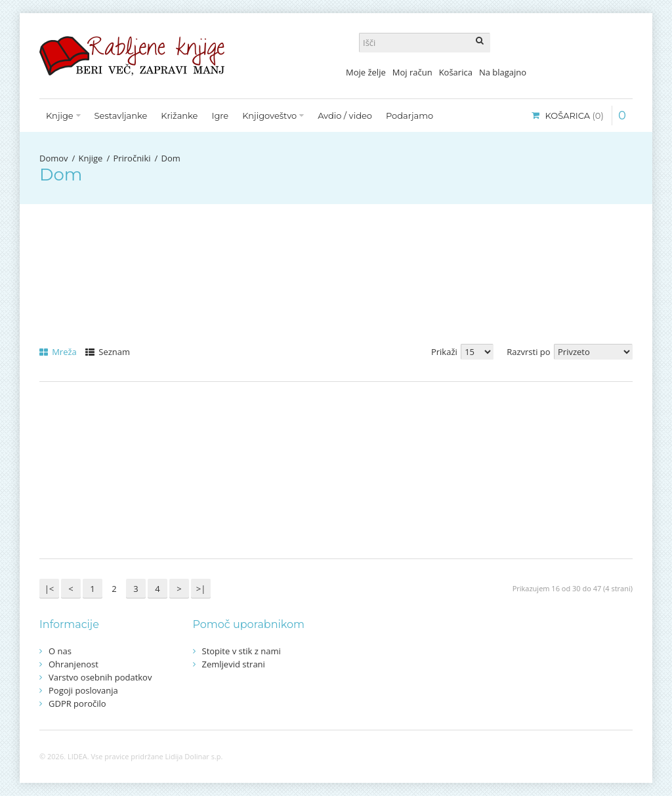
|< (50, 589)
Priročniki (132, 158)
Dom (170, 158)
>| (201, 589)
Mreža (58, 352)
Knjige (91, 158)
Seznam (108, 352)
